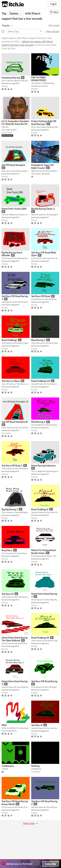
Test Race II (37, 725)
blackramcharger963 (10, 83)
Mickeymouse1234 (39, 86)
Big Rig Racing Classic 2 (43, 209)
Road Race (7, 550)
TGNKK (5, 769)
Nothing (35, 766)
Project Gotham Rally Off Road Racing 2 (44, 123)
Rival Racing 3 (38, 340)
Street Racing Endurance (44, 466)
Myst (4, 725)
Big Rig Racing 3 (10, 509)
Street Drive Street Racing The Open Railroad (15, 639)
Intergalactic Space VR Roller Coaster (42, 166)
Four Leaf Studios (9, 130)
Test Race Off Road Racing (44, 681)
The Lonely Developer (41, 174)
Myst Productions (9, 731)
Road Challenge (9, 340)
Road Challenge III (40, 638)
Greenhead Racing (11, 78)
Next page (29, 823)
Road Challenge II (40, 509)
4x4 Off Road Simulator (13, 165)
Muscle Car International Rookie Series (43, 552)
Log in (54, 4)
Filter (54, 12)
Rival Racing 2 (38, 422)
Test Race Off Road (41, 296)
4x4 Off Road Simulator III (15, 422)
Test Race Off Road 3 (12, 466)
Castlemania (8, 766)
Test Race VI (8, 594)
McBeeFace (36, 769)
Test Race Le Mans (11, 381)
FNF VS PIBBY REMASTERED (39, 79)
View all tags (53, 31)
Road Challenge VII (41, 381)
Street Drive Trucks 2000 (14, 209)
